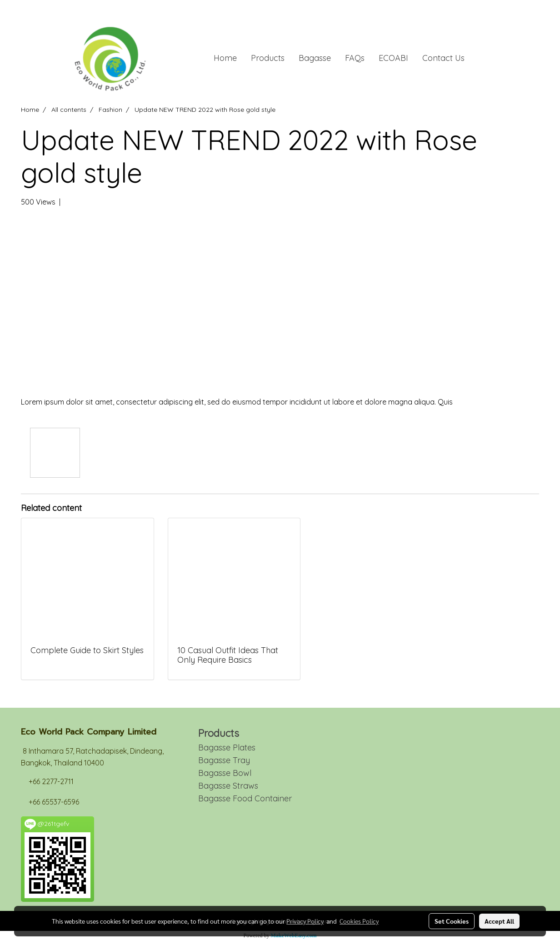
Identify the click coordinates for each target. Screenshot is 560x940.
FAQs (355, 58)
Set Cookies (452, 921)
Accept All (499, 921)
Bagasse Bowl (225, 773)
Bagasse (315, 58)
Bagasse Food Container (245, 798)
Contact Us (443, 58)
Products (268, 58)
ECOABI (393, 58)
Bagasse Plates (227, 747)
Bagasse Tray (224, 760)
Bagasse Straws (228, 786)
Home (225, 58)
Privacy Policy (305, 921)
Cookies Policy (359, 921)
